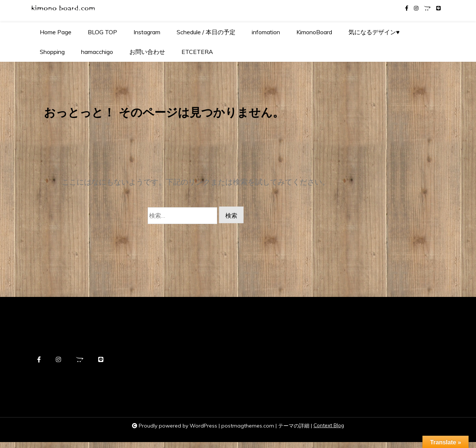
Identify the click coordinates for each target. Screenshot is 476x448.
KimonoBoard (314, 32)
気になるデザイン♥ (374, 32)
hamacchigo (97, 52)
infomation (266, 32)
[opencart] (427, 8)
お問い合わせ (147, 52)
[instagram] (416, 8)
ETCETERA (197, 52)
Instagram (147, 32)
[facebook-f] (407, 8)
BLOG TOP (102, 32)
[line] (438, 8)
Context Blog (329, 432)
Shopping (52, 52)
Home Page (56, 32)
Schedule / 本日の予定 (206, 32)
